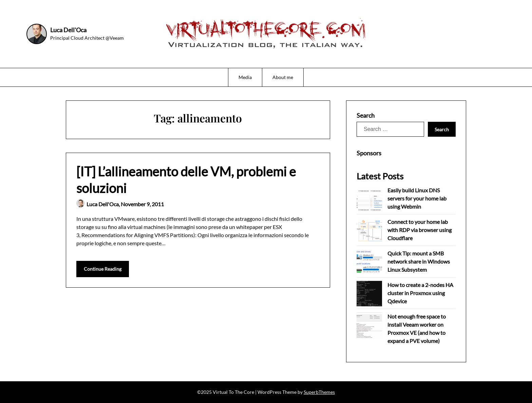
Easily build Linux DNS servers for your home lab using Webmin (417, 198)
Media (245, 77)
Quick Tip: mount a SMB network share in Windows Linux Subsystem (419, 261)
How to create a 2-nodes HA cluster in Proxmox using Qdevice (420, 293)
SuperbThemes (319, 392)
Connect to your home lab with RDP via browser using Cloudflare (420, 230)
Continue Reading (103, 269)
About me (283, 77)
